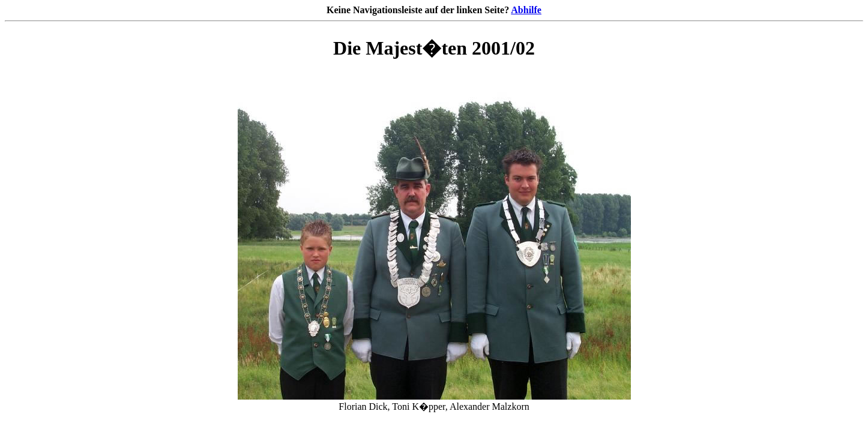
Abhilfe (526, 10)
